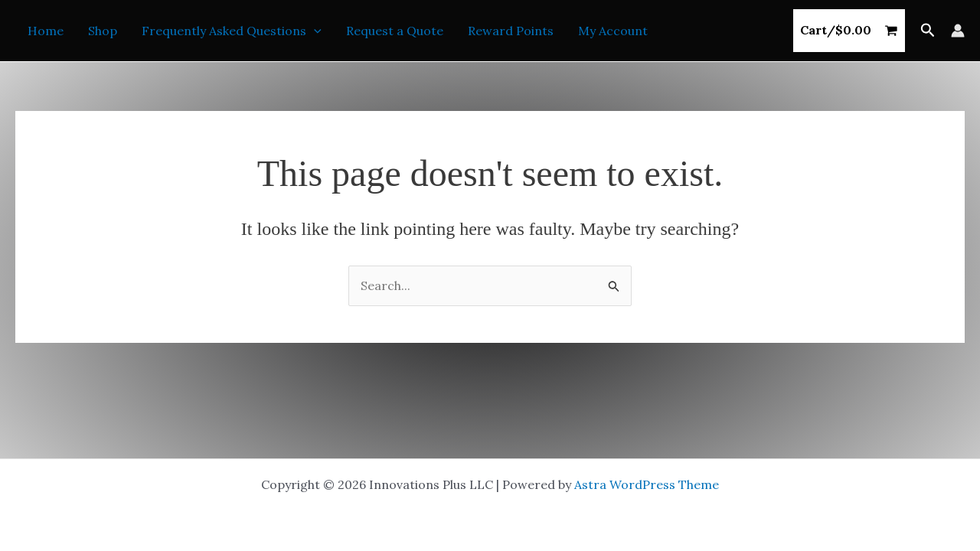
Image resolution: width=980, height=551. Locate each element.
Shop (103, 31)
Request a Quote (395, 31)
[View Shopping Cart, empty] (849, 31)
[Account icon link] (958, 31)
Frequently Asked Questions (232, 31)
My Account (613, 31)
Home (46, 31)
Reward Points (511, 31)
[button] (314, 31)
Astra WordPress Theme (647, 484)
